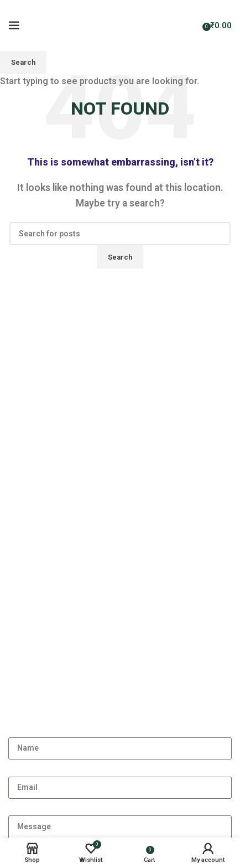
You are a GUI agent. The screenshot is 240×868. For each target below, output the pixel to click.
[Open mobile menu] (14, 25)
